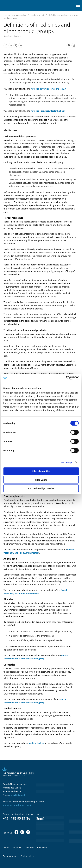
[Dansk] (65, 5)
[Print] (74, 45)
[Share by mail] (21, 45)
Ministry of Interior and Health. (18, 805)
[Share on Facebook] (6, 45)
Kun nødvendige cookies (41, 488)
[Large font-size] (69, 45)
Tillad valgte (41, 480)
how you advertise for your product (49, 89)
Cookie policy (27, 856)
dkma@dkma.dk (17, 795)
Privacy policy (9, 856)
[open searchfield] (72, 5)
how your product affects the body (48, 111)
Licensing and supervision (15, 15)
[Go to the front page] (15, 5)
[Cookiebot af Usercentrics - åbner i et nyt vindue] (66, 378)
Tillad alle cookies (41, 471)
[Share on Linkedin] (11, 45)
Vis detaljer (67, 462)
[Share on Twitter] (16, 45)
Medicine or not (37, 15)
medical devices (36, 743)
